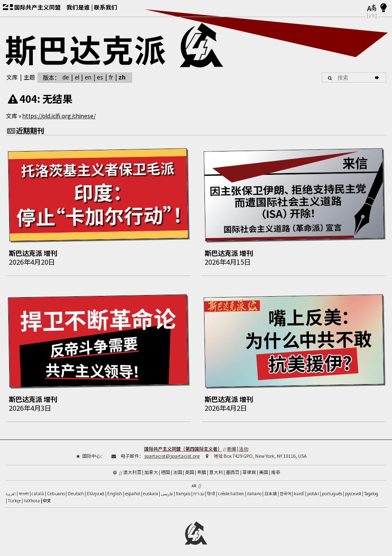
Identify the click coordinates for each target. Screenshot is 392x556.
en (88, 77)
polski (313, 489)
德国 (165, 467)
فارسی (167, 489)
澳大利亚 (132, 467)
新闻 (232, 444)
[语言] (372, 8)
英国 (190, 467)
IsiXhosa (32, 496)
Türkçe (14, 496)
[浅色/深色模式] (383, 8)
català (38, 489)
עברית (199, 489)
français (183, 489)
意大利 (216, 467)
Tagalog (371, 489)
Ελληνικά (96, 489)
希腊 (202, 467)
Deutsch (76, 489)
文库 (12, 77)
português (332, 489)
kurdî (299, 489)
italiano (254, 489)
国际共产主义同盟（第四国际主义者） (183, 444)
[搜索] (378, 77)
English (115, 489)
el (77, 77)
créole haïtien (231, 489)
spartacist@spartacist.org (172, 450)
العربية (11, 489)
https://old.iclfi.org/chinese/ (59, 116)
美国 (264, 467)
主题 (30, 77)
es (100, 77)
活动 (244, 444)
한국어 (285, 489)
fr (111, 77)
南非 (276, 467)
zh (122, 77)
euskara (150, 489)
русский (353, 489)
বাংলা (24, 489)
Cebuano (56, 489)
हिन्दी (211, 489)
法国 (178, 467)
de (66, 77)
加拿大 (151, 467)
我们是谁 (78, 7)
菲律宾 (249, 467)
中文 (47, 496)
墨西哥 (233, 467)
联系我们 (106, 7)
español (133, 489)
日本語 (271, 489)
